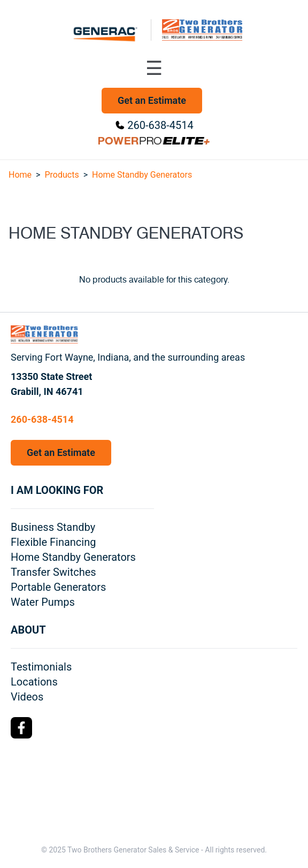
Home (20, 175)
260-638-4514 (160, 125)
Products (61, 175)
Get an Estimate (152, 100)
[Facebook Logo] (21, 728)
